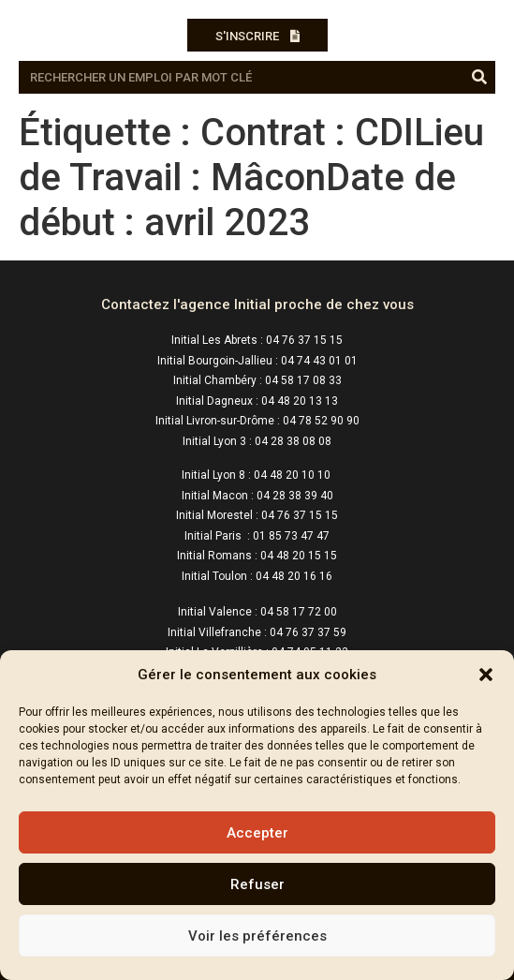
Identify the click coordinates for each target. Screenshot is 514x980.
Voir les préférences (257, 936)
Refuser (257, 884)
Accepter (257, 833)
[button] (486, 675)
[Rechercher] (479, 77)
